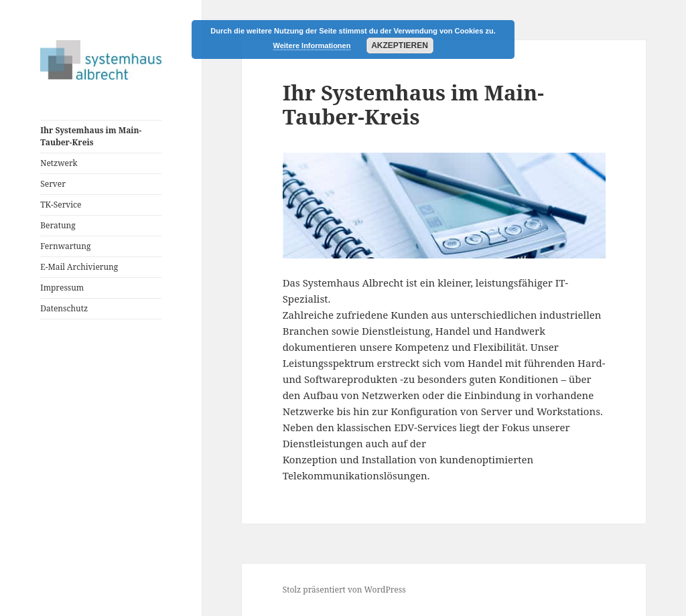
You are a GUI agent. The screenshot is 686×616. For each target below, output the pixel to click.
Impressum (62, 288)
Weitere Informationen (312, 46)
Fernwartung (65, 246)
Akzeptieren (400, 46)
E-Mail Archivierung (79, 267)
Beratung (58, 225)
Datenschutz (64, 308)
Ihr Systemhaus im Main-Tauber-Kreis (91, 136)
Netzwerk (59, 163)
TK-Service (61, 205)
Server (53, 184)
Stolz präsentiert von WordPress (344, 590)
